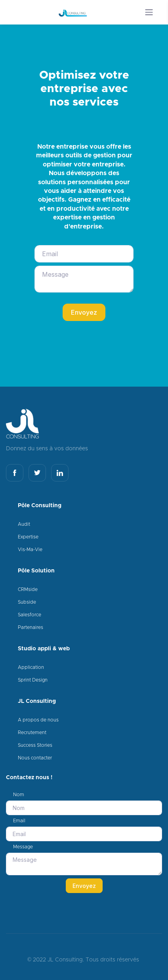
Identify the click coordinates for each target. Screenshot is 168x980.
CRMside (28, 589)
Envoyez (84, 312)
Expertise (28, 537)
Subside (27, 602)
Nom (19, 795)
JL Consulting (37, 701)
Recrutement (32, 733)
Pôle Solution (36, 571)
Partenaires (31, 627)
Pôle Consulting (40, 506)
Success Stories (35, 745)
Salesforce (30, 615)
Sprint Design (33, 680)
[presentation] (95, 340)
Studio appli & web (44, 649)
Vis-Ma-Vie (30, 549)
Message (23, 847)
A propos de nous (38, 720)
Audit (24, 524)
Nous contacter (35, 758)
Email (19, 821)
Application (31, 667)
